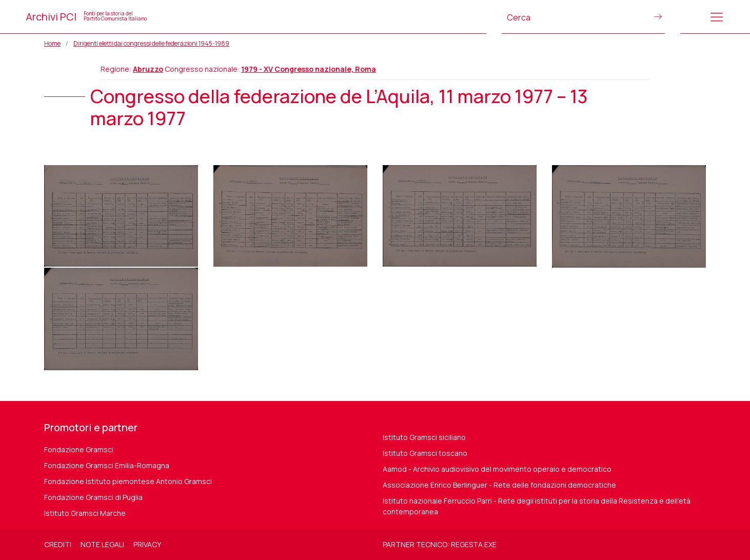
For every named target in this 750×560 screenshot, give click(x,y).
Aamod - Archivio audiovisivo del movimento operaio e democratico (497, 469)
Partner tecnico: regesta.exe (440, 544)
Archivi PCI (86, 17)
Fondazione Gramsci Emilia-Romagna (107, 465)
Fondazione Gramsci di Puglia (93, 497)
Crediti (58, 544)
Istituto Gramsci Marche (85, 513)
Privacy (147, 544)
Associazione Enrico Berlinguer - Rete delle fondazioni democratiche (499, 485)
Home (52, 43)
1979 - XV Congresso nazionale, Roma (309, 69)
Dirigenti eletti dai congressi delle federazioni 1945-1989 (151, 43)
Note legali (102, 544)
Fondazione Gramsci (79, 449)
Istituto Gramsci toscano (425, 453)
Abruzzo (148, 69)
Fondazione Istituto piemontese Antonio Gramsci (128, 481)
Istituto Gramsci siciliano (424, 437)
